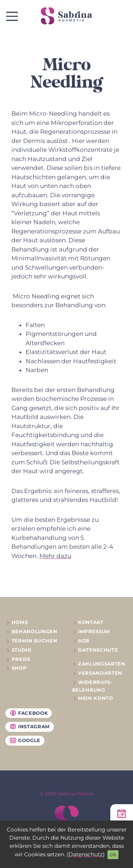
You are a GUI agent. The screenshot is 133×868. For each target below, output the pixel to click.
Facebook (29, 713)
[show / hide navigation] (12, 16)
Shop (19, 668)
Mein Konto (96, 698)
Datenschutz (86, 854)
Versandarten (100, 673)
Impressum (94, 631)
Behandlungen (35, 631)
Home (20, 622)
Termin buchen (35, 641)
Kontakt (91, 622)
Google (25, 741)
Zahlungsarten (102, 664)
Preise (21, 659)
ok (113, 854)
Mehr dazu (55, 556)
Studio (22, 650)
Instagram (30, 727)
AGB (84, 641)
